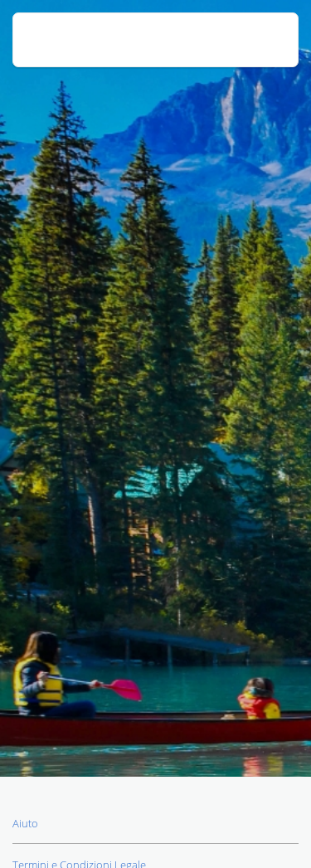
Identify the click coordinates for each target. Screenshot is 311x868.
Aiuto (25, 823)
